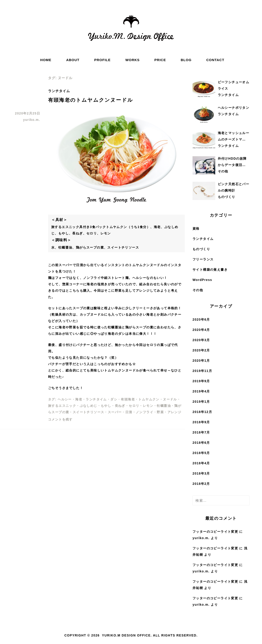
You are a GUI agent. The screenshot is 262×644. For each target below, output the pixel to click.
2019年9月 (201, 381)
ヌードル (170, 399)
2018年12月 (202, 412)
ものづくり (201, 249)
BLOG (186, 60)
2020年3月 (201, 340)
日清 (129, 412)
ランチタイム (59, 91)
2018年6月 (201, 443)
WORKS (132, 60)
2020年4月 (201, 330)
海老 (79, 399)
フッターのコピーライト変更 (215, 532)
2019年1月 (201, 402)
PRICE (160, 60)
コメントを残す (60, 419)
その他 (198, 290)
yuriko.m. (32, 120)
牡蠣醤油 (164, 406)
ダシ (114, 399)
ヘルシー (65, 399)
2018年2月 (201, 484)
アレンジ (175, 412)
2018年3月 (201, 473)
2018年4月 (201, 463)
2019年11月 (202, 371)
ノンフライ (145, 412)
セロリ (134, 406)
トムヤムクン (149, 399)
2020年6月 (201, 319)
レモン (148, 406)
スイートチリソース (89, 412)
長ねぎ (120, 406)
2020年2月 (201, 350)
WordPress (202, 280)
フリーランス (203, 259)
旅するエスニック (62, 406)
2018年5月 (201, 453)
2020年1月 (201, 361)
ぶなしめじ (89, 406)
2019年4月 (201, 391)
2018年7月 (201, 432)
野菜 (160, 412)
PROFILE (103, 60)
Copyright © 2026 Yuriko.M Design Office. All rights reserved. (131, 635)
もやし (106, 406)
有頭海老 (128, 399)
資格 (196, 229)
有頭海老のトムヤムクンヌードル (91, 100)
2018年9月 (201, 422)
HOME (46, 60)
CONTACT (215, 60)
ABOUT (73, 60)
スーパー (115, 412)
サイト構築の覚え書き (210, 270)
